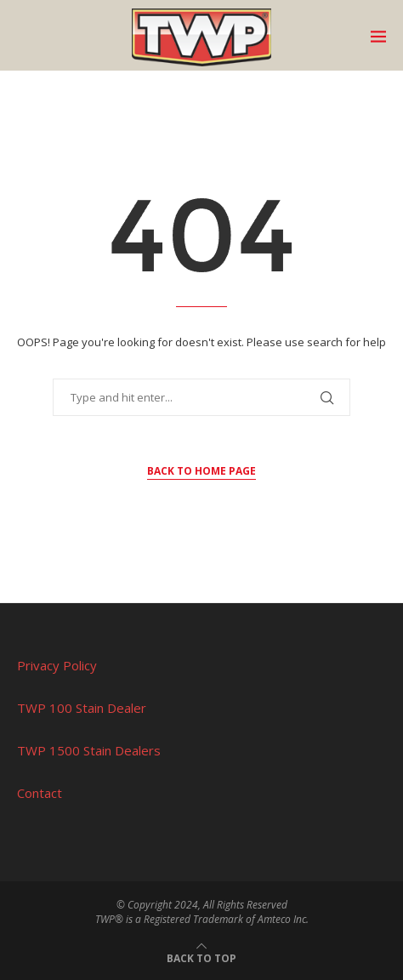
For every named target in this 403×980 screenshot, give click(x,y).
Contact (40, 793)
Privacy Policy (57, 665)
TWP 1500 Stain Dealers (89, 750)
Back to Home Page (201, 471)
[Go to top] (201, 957)
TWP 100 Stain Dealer (82, 708)
